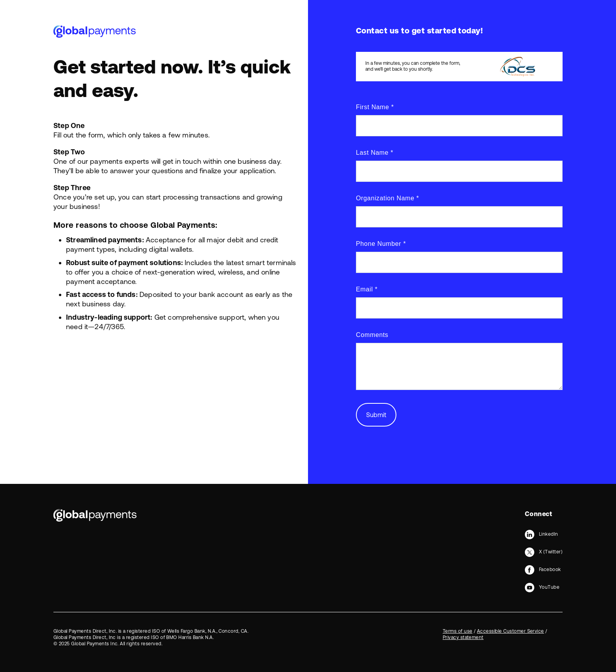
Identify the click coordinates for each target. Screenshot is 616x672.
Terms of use (458, 631)
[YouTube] (542, 587)
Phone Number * (381, 244)
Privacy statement (463, 637)
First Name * (375, 107)
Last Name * (375, 153)
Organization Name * (388, 198)
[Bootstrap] (95, 515)
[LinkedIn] (541, 534)
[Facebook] (543, 569)
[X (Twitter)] (544, 552)
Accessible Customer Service (511, 631)
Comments (372, 335)
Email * (367, 289)
